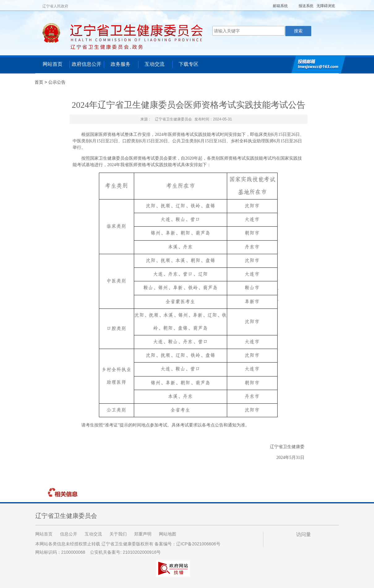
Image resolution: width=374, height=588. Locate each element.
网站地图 (168, 534)
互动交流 (155, 64)
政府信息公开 (87, 64)
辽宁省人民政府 (55, 6)
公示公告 (57, 82)
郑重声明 (143, 534)
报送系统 (306, 6)
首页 (39, 82)
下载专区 (189, 64)
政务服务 (121, 64)
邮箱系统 (280, 6)
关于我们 (118, 534)
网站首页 (53, 64)
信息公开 (69, 534)
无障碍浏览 (326, 6)
